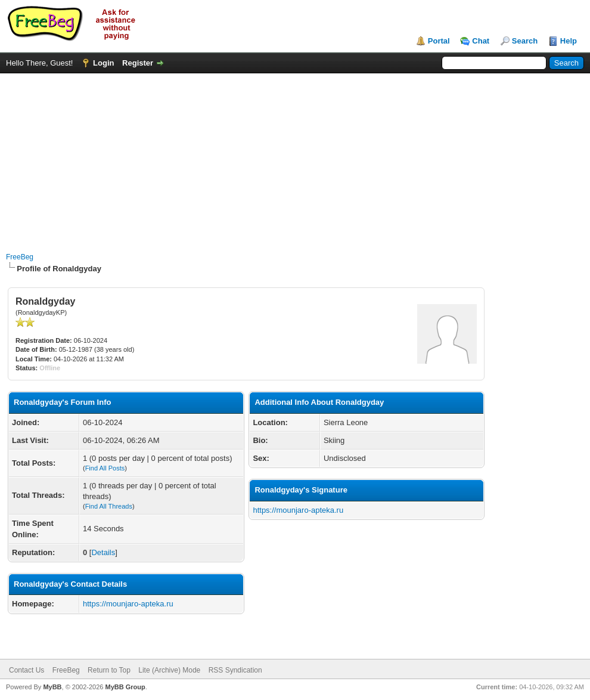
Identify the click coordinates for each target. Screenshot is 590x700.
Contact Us (27, 670)
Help (569, 41)
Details (103, 552)
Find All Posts (105, 468)
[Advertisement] (295, 157)
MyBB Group (125, 687)
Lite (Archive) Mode (169, 670)
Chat (481, 41)
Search (525, 41)
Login (103, 63)
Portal (439, 41)
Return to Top (109, 670)
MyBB (52, 687)
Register (138, 63)
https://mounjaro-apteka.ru (128, 604)
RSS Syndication (235, 670)
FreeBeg (20, 257)
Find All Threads (109, 506)
